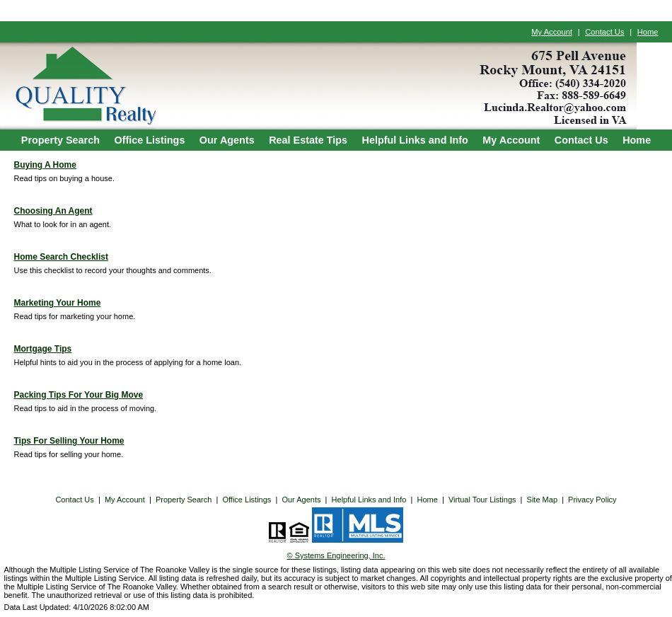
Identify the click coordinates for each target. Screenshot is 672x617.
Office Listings (149, 140)
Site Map (542, 500)
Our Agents (227, 140)
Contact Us (604, 32)
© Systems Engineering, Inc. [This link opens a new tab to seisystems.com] (336, 555)
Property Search (60, 140)
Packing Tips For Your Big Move (79, 395)
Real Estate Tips (308, 140)
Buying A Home (45, 165)
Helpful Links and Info (415, 140)
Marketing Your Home (58, 303)
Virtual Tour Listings (482, 500)
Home (648, 32)
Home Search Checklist (61, 257)
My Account (552, 32)
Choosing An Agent (53, 211)
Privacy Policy (592, 500)
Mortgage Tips (43, 349)
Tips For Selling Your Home (69, 441)
